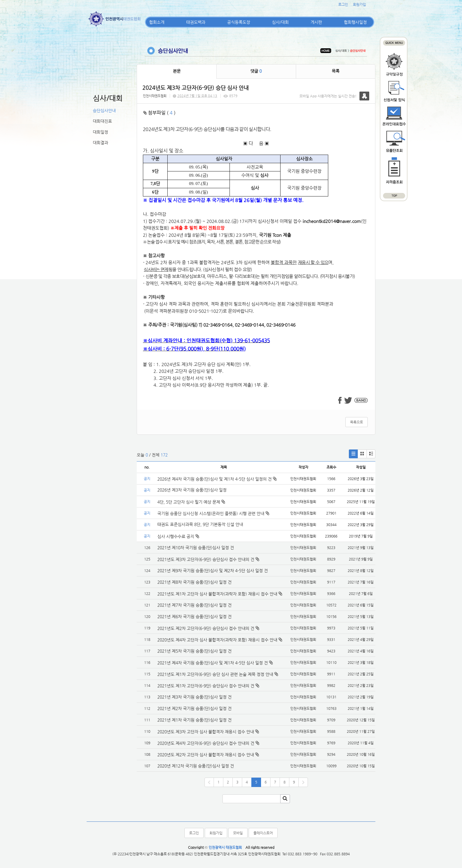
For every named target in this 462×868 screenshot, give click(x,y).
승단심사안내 (104, 110)
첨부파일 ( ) (159, 113)
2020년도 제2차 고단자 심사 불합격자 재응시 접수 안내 (206, 755)
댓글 (256, 71)
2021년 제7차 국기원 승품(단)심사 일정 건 (194, 605)
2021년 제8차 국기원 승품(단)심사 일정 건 (194, 582)
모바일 (238, 833)
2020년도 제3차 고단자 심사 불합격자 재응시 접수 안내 (206, 732)
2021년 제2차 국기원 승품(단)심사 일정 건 (194, 708)
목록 (336, 71)
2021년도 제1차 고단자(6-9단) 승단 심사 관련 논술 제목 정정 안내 (215, 674)
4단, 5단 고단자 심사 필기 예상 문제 (191, 502)
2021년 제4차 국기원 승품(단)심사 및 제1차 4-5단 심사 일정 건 (213, 663)
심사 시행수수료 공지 (178, 536)
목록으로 (357, 422)
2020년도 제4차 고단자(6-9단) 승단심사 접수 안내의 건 (206, 743)
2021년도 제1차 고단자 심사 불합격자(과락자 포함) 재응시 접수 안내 (217, 594)
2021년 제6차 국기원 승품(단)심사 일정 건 (194, 616)
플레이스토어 (263, 833)
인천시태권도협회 (155, 96)
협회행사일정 (355, 22)
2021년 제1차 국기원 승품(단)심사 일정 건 (194, 720)
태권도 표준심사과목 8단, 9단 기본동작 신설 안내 (200, 524)
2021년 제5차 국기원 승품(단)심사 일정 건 (194, 651)
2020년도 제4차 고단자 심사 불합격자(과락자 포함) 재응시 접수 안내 (217, 640)
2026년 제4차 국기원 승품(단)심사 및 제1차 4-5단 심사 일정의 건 (217, 479)
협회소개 (157, 22)
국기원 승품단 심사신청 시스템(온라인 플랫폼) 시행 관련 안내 (213, 513)
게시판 (316, 22)
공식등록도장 (239, 22)
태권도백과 (196, 22)
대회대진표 (102, 121)
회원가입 (359, 4)
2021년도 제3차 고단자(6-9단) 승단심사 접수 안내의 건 (206, 559)
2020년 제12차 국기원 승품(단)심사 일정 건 (196, 766)
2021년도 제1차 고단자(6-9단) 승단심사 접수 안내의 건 (206, 686)
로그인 (343, 4)
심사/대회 (280, 22)
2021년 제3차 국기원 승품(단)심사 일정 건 (194, 697)
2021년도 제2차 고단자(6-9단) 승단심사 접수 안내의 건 (206, 628)
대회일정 (100, 132)
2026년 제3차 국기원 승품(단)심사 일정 (193, 490)
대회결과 (100, 143)
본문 (177, 71)
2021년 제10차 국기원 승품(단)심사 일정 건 (196, 548)
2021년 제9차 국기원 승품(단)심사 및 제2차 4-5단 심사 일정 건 (213, 571)
